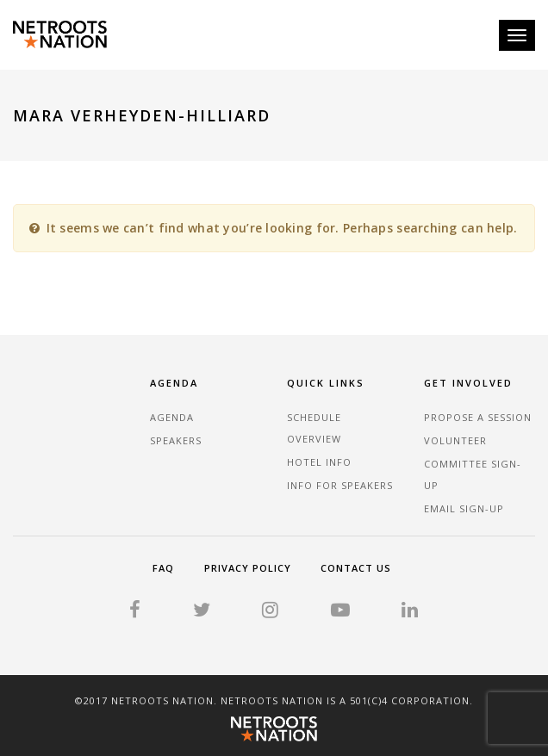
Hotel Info (319, 462)
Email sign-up (464, 508)
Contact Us (356, 568)
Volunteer (455, 440)
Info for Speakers (340, 485)
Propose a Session (478, 417)
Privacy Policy (248, 568)
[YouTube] (340, 612)
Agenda (172, 417)
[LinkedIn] (410, 612)
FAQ (163, 568)
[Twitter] (202, 612)
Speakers (176, 440)
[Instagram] (270, 612)
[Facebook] (135, 612)
